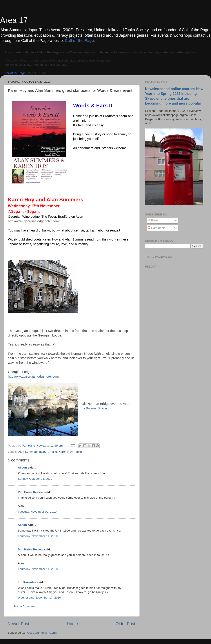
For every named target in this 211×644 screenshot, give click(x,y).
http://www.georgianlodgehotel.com (33, 376)
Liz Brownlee (27, 582)
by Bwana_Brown (94, 408)
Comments (157, 228)
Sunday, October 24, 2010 (35, 479)
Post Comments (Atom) (41, 633)
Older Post (125, 624)
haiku (53, 452)
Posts (153, 220)
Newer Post (18, 624)
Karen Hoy (65, 452)
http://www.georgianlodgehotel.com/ (34, 221)
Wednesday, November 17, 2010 (39, 598)
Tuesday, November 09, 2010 (37, 512)
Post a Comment (25, 606)
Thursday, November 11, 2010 (38, 536)
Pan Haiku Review (31, 492)
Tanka (78, 452)
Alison (22, 468)
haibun (44, 452)
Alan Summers (28, 452)
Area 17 (14, 20)
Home (72, 624)
